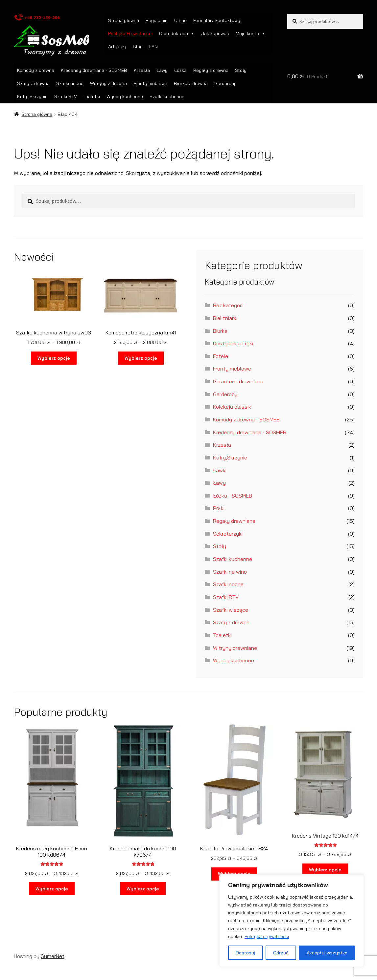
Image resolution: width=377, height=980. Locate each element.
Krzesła (142, 70)
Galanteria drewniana (238, 381)
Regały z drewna (211, 70)
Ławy (162, 70)
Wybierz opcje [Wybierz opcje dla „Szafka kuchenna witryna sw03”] (54, 358)
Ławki (220, 470)
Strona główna (124, 20)
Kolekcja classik (232, 407)
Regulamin (157, 20)
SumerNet (53, 956)
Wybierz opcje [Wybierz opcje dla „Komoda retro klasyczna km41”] (141, 358)
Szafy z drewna (33, 83)
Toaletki (92, 96)
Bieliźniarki (225, 318)
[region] (292, 921)
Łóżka (180, 70)
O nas (180, 20)
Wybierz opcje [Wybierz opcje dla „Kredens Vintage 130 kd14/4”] (325, 870)
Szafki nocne (70, 83)
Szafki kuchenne (167, 96)
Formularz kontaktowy (217, 20)
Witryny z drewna (108, 83)
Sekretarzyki (228, 534)
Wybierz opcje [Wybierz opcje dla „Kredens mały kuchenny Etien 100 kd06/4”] (52, 889)
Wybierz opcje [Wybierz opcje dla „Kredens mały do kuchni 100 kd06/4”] (143, 889)
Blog (138, 47)
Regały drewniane (234, 521)
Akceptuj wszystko (327, 953)
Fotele (221, 356)
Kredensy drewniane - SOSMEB (94, 70)
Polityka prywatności (267, 936)
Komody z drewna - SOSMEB (246, 419)
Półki (219, 508)
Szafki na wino (230, 572)
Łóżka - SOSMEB (233, 496)
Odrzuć (281, 953)
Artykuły (117, 47)
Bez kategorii (228, 305)
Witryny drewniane (235, 648)
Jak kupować (215, 33)
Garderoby (225, 83)
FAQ (153, 47)
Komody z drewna (36, 70)
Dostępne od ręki (233, 343)
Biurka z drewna (191, 83)
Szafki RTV (66, 96)
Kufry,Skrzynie (32, 96)
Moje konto (251, 33)
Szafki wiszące (231, 610)
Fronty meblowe (150, 83)
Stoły (241, 70)
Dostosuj (245, 953)
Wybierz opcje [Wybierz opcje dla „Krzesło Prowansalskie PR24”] (234, 874)
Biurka (220, 331)
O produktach (177, 33)
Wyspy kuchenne (125, 96)
